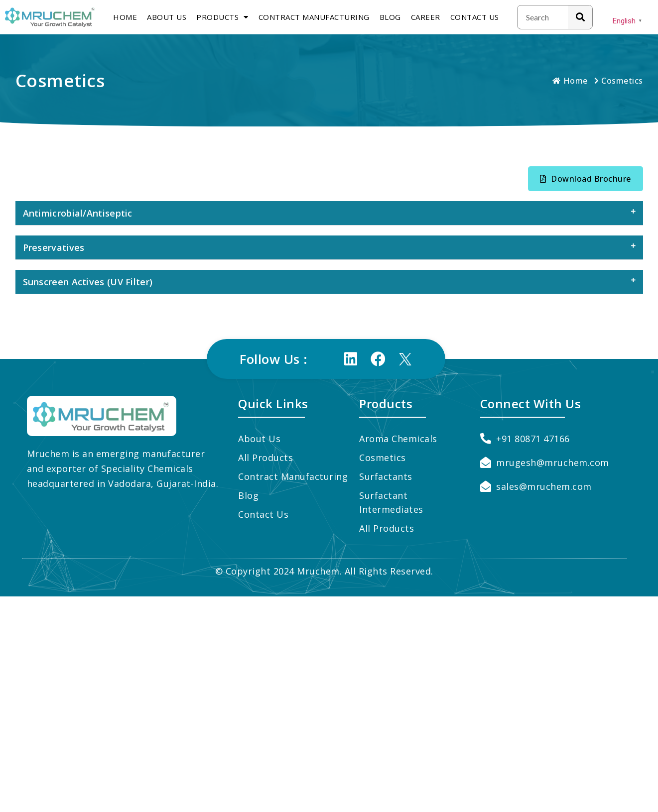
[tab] (329, 213)
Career (426, 17)
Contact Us (475, 17)
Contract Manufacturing (314, 17)
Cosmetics (383, 458)
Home (125, 17)
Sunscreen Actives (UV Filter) (88, 282)
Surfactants (386, 476)
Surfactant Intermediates (391, 502)
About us (167, 17)
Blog (390, 17)
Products (222, 17)
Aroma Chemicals (398, 439)
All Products (265, 458)
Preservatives (54, 247)
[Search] (580, 17)
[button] (586, 179)
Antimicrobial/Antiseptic (78, 213)
